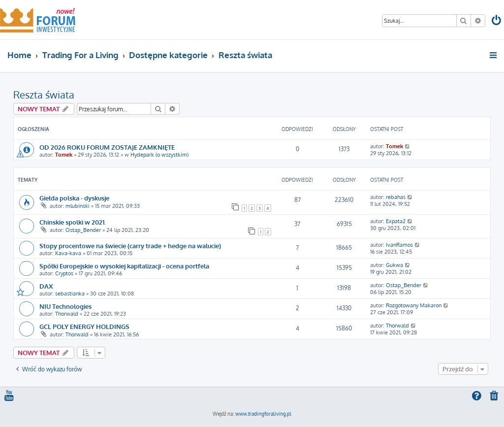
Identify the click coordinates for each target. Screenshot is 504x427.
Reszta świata (44, 95)
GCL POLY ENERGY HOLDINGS (84, 326)
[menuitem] (497, 21)
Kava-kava (68, 253)
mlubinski (78, 206)
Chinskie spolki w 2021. (73, 222)
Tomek (64, 155)
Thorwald (67, 314)
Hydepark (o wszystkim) (159, 155)
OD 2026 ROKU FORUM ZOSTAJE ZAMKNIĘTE (107, 147)
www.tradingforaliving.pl (263, 414)
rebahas (396, 197)
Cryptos (64, 273)
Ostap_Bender (83, 230)
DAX (46, 286)
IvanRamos (399, 245)
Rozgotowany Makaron (414, 305)
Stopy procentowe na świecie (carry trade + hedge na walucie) (130, 246)
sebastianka (70, 294)
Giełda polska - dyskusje (74, 198)
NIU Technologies (65, 306)
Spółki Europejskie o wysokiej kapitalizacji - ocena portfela (124, 266)
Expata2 (396, 221)
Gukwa (394, 265)
